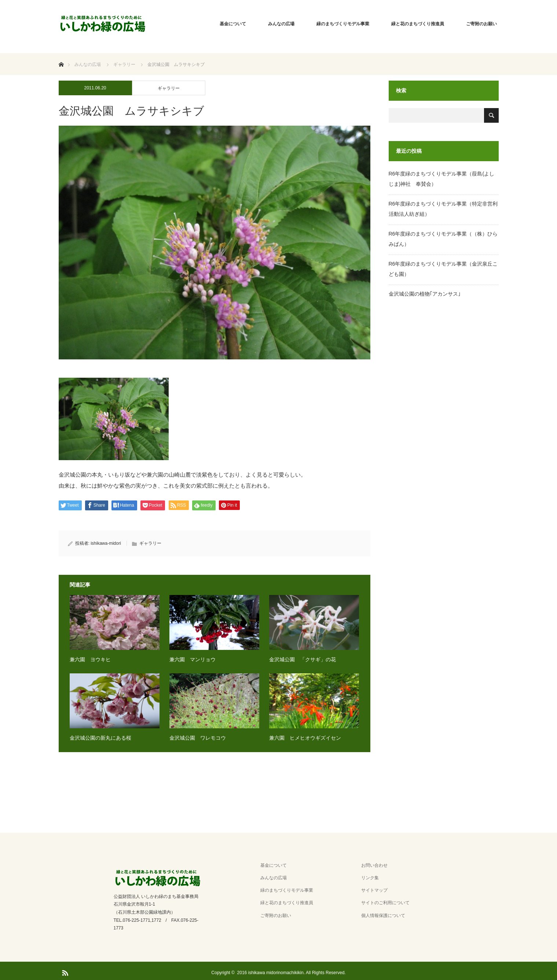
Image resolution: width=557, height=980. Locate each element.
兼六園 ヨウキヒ (90, 659)
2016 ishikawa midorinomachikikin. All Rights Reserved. (292, 973)
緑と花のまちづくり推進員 (418, 24)
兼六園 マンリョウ (193, 659)
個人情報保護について (383, 916)
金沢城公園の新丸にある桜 (100, 738)
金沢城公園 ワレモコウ (198, 738)
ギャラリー (169, 88)
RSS (64, 972)
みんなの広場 (281, 24)
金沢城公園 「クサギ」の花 (303, 659)
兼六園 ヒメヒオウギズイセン (305, 738)
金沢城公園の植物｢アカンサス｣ (425, 294)
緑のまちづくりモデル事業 (343, 24)
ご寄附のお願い (481, 24)
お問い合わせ (374, 865)
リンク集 (370, 878)
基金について (233, 24)
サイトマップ (374, 890)
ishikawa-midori (106, 543)
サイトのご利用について (385, 903)
